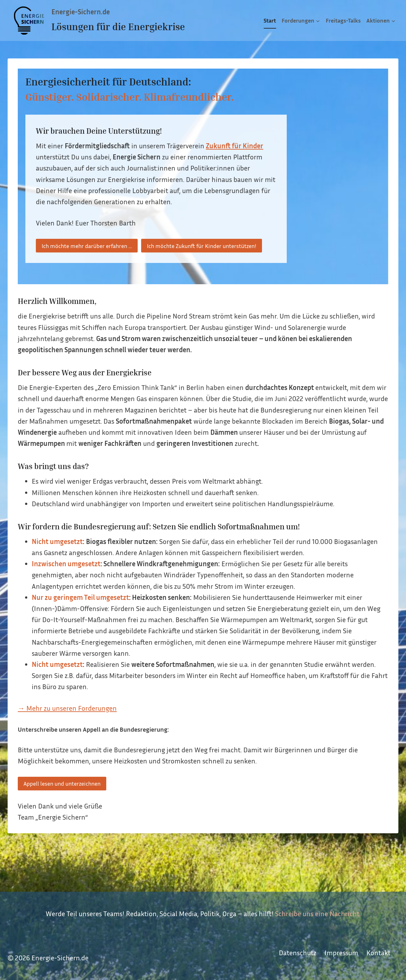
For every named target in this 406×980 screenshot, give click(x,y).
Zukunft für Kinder (235, 146)
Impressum (341, 953)
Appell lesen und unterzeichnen (62, 783)
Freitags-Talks (343, 20)
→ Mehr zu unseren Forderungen (67, 708)
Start (270, 20)
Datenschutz (298, 953)
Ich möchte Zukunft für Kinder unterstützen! (202, 246)
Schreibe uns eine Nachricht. (318, 914)
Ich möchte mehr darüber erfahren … (87, 246)
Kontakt (378, 953)
